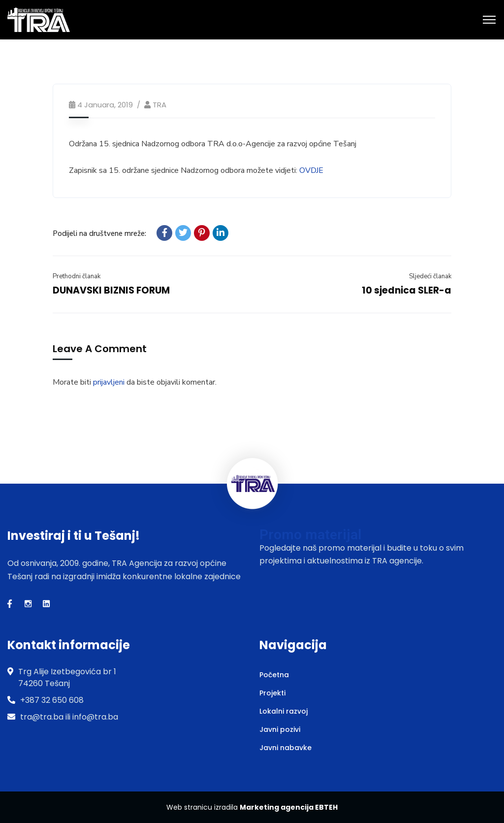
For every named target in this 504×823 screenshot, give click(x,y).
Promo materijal (310, 535)
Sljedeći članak (430, 276)
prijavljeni (109, 382)
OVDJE (311, 170)
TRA (159, 105)
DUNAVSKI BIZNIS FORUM (111, 290)
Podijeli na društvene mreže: (99, 233)
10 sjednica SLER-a (407, 290)
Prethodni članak (77, 276)
